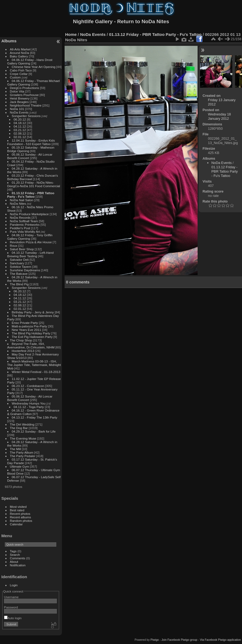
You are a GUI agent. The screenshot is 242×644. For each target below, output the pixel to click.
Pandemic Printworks (25, 225)
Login (14, 585)
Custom (15, 77)
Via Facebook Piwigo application (220, 640)
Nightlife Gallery (93, 21)
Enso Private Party (25, 323)
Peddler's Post (20, 228)
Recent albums (20, 517)
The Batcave (19, 274)
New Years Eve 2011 (27, 330)
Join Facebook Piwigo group (179, 640)
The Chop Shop (21, 340)
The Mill (15, 449)
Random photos (21, 521)
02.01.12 (20, 137)
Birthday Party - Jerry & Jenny (33, 312)
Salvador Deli (19, 260)
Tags (13, 551)
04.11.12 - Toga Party (29, 407)
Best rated (17, 510)
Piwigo (155, 640)
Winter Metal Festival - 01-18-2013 (36, 372)
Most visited (18, 507)
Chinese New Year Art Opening (34, 67)
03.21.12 (20, 130)
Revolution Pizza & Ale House (31, 242)
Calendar (16, 524)
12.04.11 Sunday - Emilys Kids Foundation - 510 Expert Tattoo (31, 142)
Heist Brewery (20, 98)
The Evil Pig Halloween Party (32, 337)
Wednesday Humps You (29, 403)
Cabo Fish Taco (21, 70)
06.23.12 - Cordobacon (28, 386)
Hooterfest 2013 (23, 351)
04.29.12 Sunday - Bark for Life (34, 431)
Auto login (13, 618)
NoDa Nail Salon (22, 200)
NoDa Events (19, 112)
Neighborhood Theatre (26, 105)
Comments (18, 558)
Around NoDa (20, 53)
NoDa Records (20, 217)
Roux (14, 246)
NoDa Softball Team (24, 221)
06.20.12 (20, 119)
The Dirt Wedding (22, 424)
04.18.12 (20, 123)
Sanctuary (17, 263)
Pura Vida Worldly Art (25, 232)
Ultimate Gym (20, 466)
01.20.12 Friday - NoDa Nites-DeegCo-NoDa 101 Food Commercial (34, 184)
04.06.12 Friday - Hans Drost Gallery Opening (30, 61)
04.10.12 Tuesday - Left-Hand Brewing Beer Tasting (30, 254)
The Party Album (22, 452)
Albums (9, 41)
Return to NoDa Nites (143, 21)
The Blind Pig (19, 284)
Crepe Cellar (19, 74)
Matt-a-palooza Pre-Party (29, 326)
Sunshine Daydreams (25, 270)
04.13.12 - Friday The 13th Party (35, 417)
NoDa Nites (18, 203)
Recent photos (20, 514)
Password (11, 607)
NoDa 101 (17, 109)
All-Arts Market (20, 49)
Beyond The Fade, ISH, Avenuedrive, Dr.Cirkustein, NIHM (31, 345)
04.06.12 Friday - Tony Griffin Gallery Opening (30, 237)
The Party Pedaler (23, 456)
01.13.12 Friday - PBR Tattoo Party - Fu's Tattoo (31, 195)
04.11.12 (20, 126)
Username (11, 597)
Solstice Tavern (21, 267)
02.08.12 (20, 133)
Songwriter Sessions (26, 116)
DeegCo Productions (25, 88)
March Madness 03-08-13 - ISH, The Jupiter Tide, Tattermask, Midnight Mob (34, 365)
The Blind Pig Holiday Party (31, 333)
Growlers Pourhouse (24, 95)
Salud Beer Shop (22, 249)
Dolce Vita (17, 91)
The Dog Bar (19, 428)
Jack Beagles (19, 102)
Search (15, 555)
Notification (18, 565)
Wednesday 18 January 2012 (220, 116)
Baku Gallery (19, 56)
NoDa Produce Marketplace (29, 214)
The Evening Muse (23, 438)
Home (71, 34)
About (14, 562)
